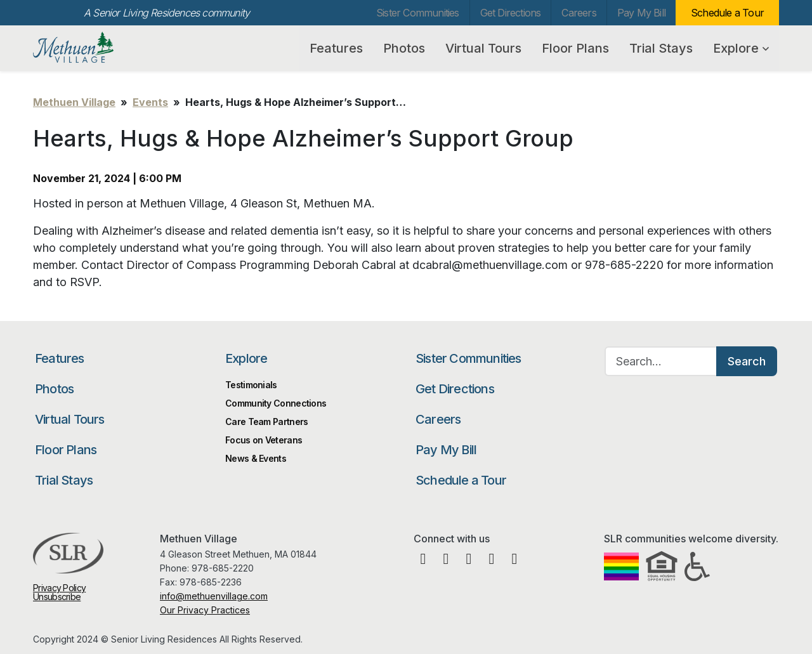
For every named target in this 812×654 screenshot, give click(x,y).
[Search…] (661, 361)
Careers (579, 13)
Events (150, 102)
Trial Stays (661, 48)
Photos (404, 48)
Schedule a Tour (727, 13)
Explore (741, 48)
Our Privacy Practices (205, 610)
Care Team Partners (266, 422)
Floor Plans (575, 48)
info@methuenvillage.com (214, 596)
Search (747, 361)
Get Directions (511, 13)
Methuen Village (99, 48)
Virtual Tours (483, 48)
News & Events (256, 458)
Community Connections (276, 403)
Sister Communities (418, 13)
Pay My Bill (641, 13)
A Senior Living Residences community (167, 13)
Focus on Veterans (264, 440)
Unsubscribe (57, 597)
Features (336, 48)
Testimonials (251, 385)
